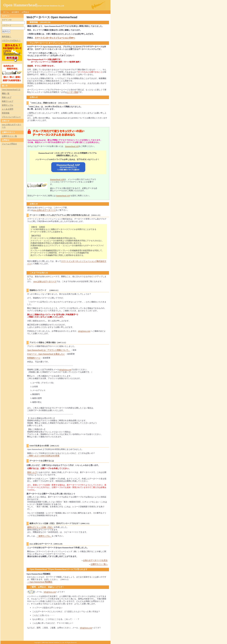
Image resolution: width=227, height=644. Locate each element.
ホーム (6, 12)
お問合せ (25, 12)
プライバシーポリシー (11, 117)
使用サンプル (8, 105)
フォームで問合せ (9, 144)
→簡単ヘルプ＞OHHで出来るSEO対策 (43, 456)
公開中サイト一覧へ (99, 564)
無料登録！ (7, 37)
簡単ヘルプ (32, 472)
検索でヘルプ (8, 101)
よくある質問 (8, 109)
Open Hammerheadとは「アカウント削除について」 (49, 350)
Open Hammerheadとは (11, 90)
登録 (29, 66)
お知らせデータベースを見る (95, 560)
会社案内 (15, 12)
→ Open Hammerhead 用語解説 (40, 582)
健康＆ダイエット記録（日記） (40, 527)
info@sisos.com (84, 331)
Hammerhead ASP (72, 146)
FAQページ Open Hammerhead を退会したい (46, 354)
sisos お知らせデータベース (44, 210)
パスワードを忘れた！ (11, 40)
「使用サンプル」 (44, 536)
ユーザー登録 (72, 92)
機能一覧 (6, 93)
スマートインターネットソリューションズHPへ (55, 38)
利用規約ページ (34, 358)
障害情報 (6, 113)
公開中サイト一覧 (9, 136)
